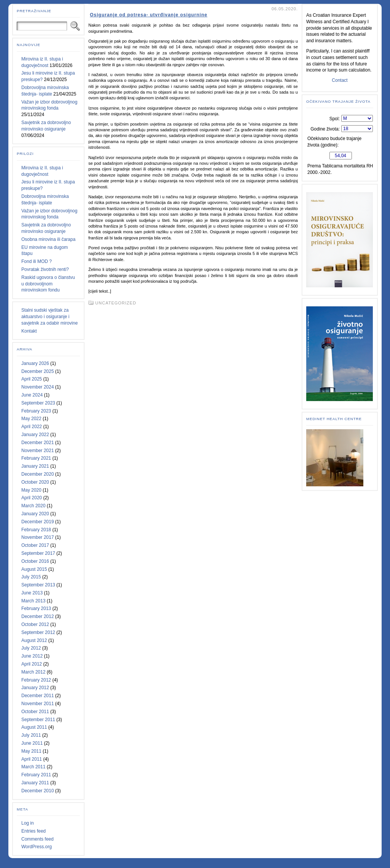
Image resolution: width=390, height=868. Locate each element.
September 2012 (38, 632)
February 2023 (36, 411)
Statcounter (195, 861)
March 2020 (33, 506)
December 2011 (38, 696)
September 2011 (38, 720)
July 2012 (31, 648)
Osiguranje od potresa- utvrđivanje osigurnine (149, 15)
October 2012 (35, 624)
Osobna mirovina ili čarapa (48, 239)
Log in (28, 823)
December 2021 (38, 443)
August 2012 (34, 640)
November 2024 (38, 387)
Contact (340, 80)
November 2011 (38, 704)
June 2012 (32, 656)
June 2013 (32, 593)
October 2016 (35, 561)
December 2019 (38, 522)
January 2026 (35, 363)
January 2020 (35, 514)
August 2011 (34, 727)
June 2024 (32, 395)
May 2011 (31, 751)
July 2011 (31, 735)
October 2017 (35, 545)
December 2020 (38, 474)
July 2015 (31, 577)
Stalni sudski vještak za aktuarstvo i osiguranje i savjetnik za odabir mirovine (50, 317)
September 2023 (38, 403)
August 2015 (34, 569)
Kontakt (29, 331)
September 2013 (38, 585)
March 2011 (33, 767)
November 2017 (38, 537)
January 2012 (35, 688)
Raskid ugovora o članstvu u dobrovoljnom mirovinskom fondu (48, 284)
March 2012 (33, 672)
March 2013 (33, 601)
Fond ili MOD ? (37, 261)
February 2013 (36, 608)
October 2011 (35, 712)
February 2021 (36, 458)
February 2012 (36, 680)
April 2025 (32, 379)
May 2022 (31, 419)
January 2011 (35, 783)
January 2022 (35, 435)
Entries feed (34, 831)
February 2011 (36, 775)
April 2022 (32, 427)
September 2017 (38, 553)
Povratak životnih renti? (45, 269)
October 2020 (35, 482)
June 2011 (32, 743)
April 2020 (32, 498)
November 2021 (38, 451)
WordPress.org (37, 847)
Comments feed (38, 839)
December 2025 (38, 371)
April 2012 (32, 664)
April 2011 (32, 759)
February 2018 (36, 530)
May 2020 (31, 490)
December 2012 (38, 616)
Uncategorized (116, 303)
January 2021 (35, 466)
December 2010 (38, 791)
